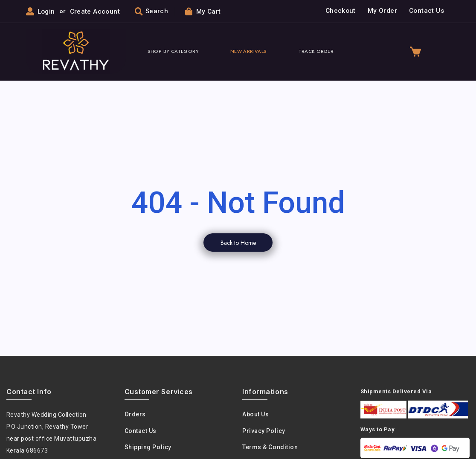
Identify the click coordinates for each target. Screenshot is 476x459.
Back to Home (238, 243)
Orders (135, 415)
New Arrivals (249, 52)
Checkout (341, 11)
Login (46, 12)
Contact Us (427, 11)
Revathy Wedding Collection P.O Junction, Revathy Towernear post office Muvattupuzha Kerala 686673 (52, 433)
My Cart (203, 11)
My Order (382, 11)
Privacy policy (264, 431)
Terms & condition (270, 447)
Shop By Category (173, 52)
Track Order (316, 52)
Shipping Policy (148, 447)
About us (255, 415)
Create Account (95, 12)
